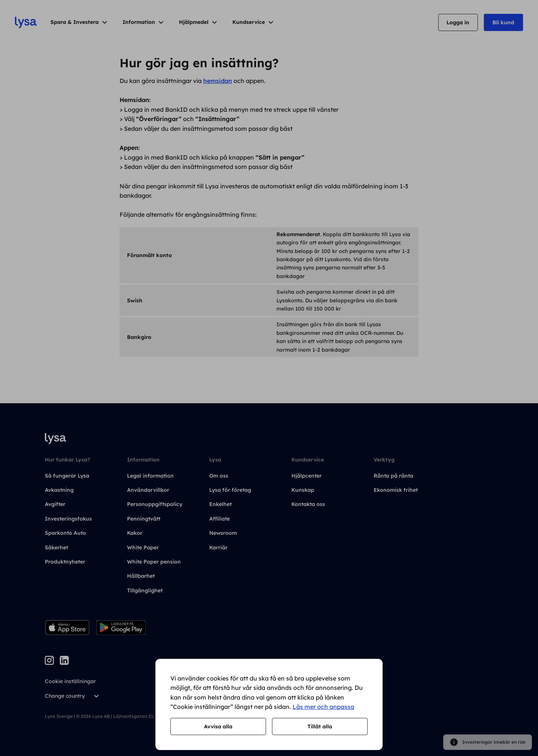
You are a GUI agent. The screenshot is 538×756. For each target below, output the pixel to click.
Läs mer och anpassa (323, 707)
